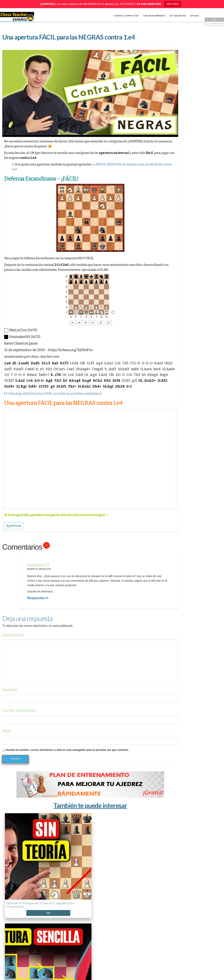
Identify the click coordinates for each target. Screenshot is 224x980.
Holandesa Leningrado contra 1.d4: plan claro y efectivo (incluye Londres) (55, 854)
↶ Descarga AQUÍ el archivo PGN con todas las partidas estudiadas (52, 408)
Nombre (9, 686)
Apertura (168, 235)
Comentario (13, 631)
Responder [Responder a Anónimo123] (35, 597)
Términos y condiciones (170, 971)
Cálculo (167, 241)
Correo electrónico (19, 706)
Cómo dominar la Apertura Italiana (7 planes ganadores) (129, 850)
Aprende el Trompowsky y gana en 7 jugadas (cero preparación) (20, 852)
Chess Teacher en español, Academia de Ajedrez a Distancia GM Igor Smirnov (64, 971)
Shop (14, 965)
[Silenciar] (210, 209)
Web (6, 727)
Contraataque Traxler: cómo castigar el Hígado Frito (91, 852)
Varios (166, 254)
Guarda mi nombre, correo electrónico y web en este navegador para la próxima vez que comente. (67, 746)
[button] (60, 331)
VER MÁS (173, 4)
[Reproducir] (166, 209)
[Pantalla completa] (215, 209)
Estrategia (169, 248)
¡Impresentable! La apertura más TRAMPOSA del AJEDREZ (176, 914)
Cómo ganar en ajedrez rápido (174, 947)
